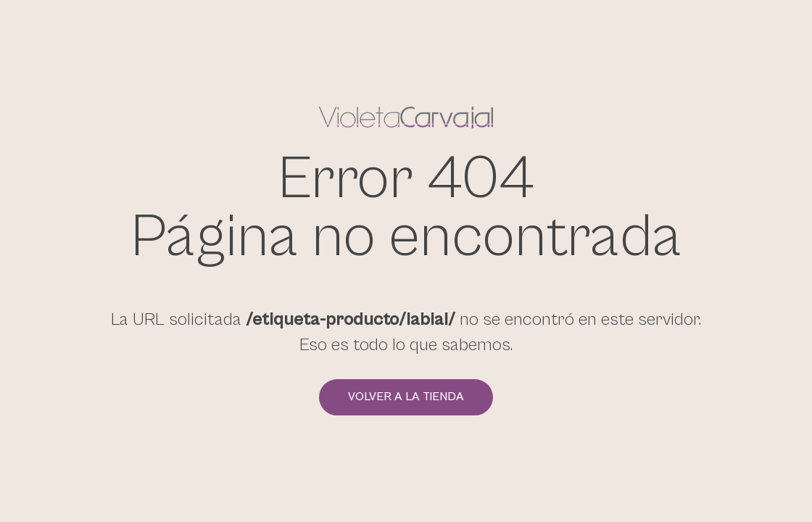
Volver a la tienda (406, 397)
